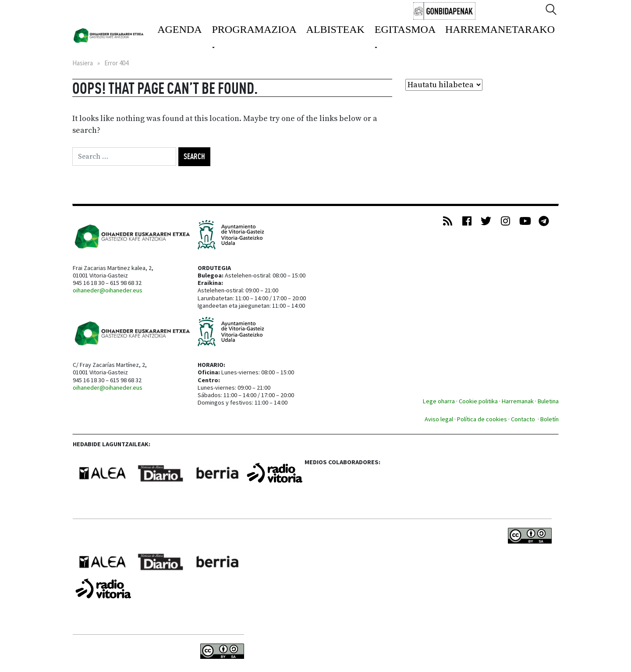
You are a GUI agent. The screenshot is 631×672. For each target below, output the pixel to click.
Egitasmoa (405, 29)
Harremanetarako (500, 29)
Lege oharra (439, 401)
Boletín (549, 419)
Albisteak (335, 29)
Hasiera (83, 63)
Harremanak (518, 401)
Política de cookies (482, 419)
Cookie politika (478, 401)
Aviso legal (439, 419)
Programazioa (254, 29)
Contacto (524, 419)
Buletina (548, 401)
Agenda (179, 29)
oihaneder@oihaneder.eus (108, 290)
